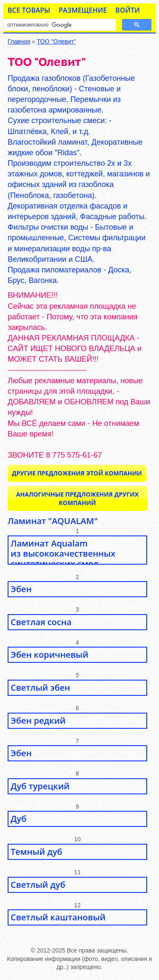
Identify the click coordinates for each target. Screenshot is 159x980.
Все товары (29, 10)
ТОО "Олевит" (56, 41)
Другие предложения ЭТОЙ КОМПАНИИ (77, 473)
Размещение (83, 10)
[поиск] (59, 25)
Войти (128, 10)
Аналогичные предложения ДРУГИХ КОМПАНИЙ (77, 498)
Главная (19, 41)
